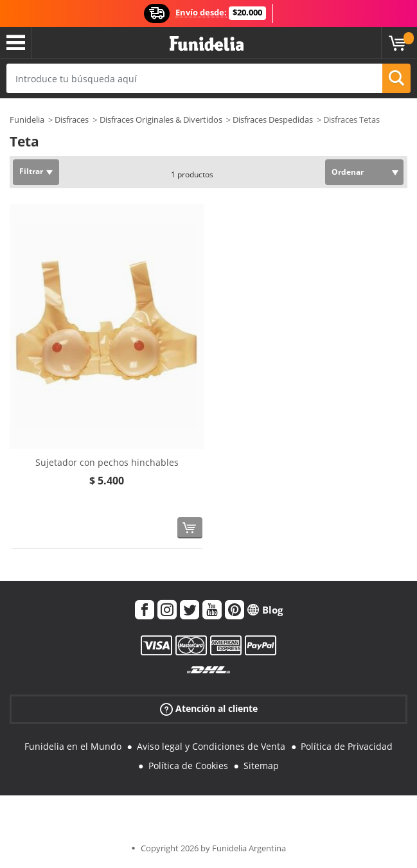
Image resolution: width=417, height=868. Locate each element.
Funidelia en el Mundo (73, 746)
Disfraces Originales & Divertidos (161, 120)
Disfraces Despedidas (273, 120)
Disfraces (72, 120)
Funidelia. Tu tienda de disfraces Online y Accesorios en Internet (207, 44)
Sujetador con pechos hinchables (107, 462)
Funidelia (27, 120)
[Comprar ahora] (190, 528)
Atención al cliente (209, 708)
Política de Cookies (188, 766)
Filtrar (31, 171)
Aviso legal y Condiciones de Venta (211, 746)
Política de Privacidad (347, 746)
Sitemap (261, 766)
